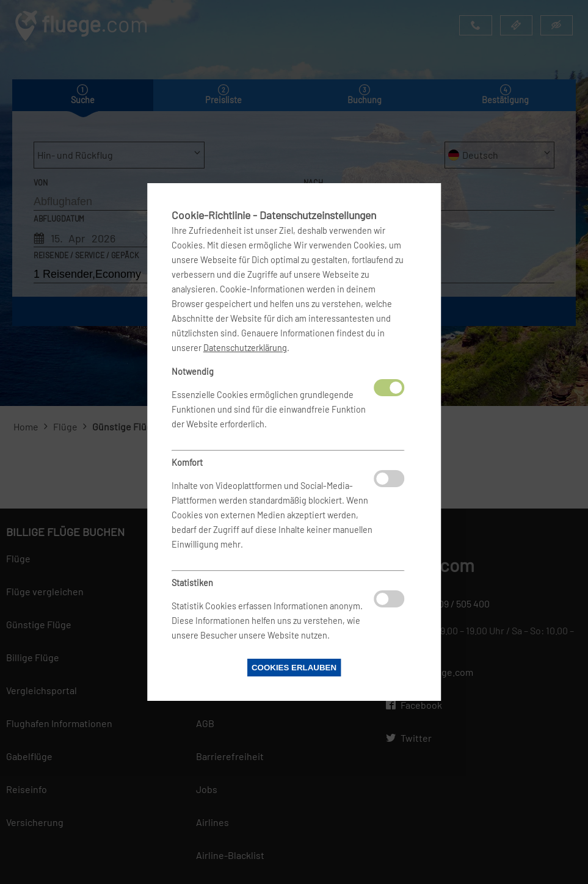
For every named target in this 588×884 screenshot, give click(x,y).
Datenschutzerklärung (245, 348)
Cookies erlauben (294, 668)
